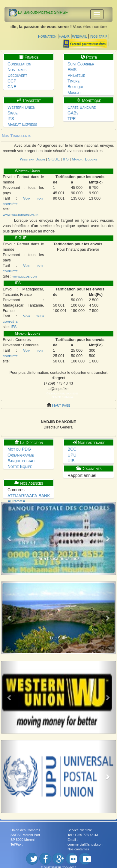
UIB (71, 461)
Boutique (76, 87)
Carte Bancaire (82, 107)
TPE (72, 119)
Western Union (21, 107)
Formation (47, 36)
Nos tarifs (17, 70)
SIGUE (54, 159)
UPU (72, 455)
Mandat (74, 93)
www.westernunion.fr (20, 215)
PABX (64, 36)
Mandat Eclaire (84, 159)
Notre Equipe (20, 466)
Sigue (13, 113)
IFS (11, 119)
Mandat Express (22, 124)
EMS (72, 70)
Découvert (17, 75)
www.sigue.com (25, 276)
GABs (73, 113)
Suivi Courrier (81, 64)
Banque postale (22, 461)
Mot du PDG (19, 449)
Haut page (61, 405)
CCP (12, 81)
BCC (72, 449)
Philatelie (76, 75)
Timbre (73, 81)
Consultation (19, 64)
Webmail (79, 36)
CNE (12, 87)
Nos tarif (99, 36)
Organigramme (21, 455)
